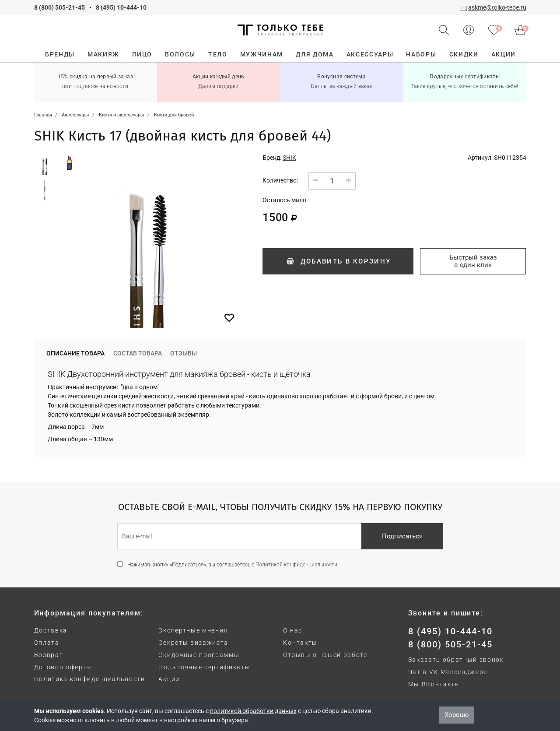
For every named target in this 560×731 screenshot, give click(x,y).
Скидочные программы (199, 655)
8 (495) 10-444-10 (121, 7)
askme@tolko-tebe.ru (497, 7)
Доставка (51, 630)
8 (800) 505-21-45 (59, 7)
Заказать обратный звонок (456, 660)
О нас (292, 630)
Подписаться (402, 536)
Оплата (47, 643)
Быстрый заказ (473, 261)
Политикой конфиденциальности (296, 565)
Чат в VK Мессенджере (448, 672)
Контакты (300, 643)
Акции (169, 679)
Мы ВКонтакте (433, 684)
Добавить (338, 261)
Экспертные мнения (193, 630)
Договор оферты (63, 667)
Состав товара (138, 353)
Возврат (49, 655)
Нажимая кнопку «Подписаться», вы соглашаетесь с (232, 565)
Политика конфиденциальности (90, 679)
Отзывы (184, 353)
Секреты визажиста (193, 643)
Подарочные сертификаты (204, 667)
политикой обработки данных (253, 711)
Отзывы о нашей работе (325, 655)
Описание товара (75, 353)
